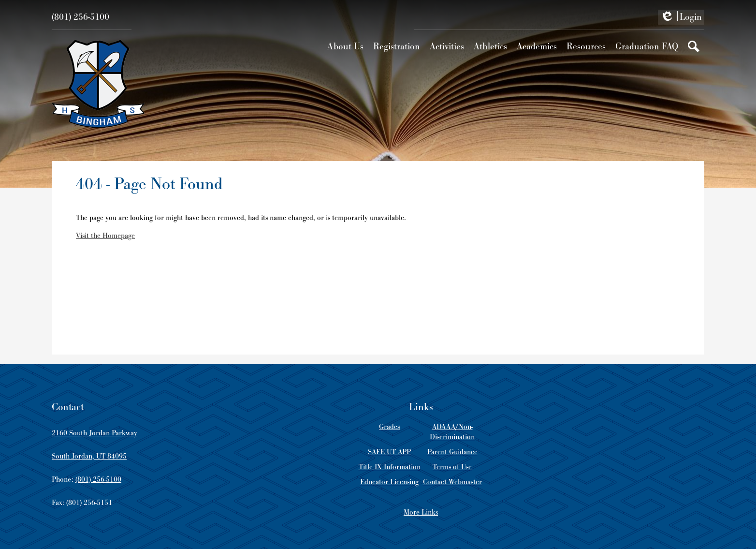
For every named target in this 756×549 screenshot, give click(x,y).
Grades (389, 427)
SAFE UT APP (389, 452)
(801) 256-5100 (80, 17)
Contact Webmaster (452, 482)
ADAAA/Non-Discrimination (452, 432)
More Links (421, 512)
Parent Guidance (452, 452)
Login (681, 18)
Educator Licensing (389, 482)
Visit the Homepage (105, 236)
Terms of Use (452, 467)
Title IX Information (390, 467)
